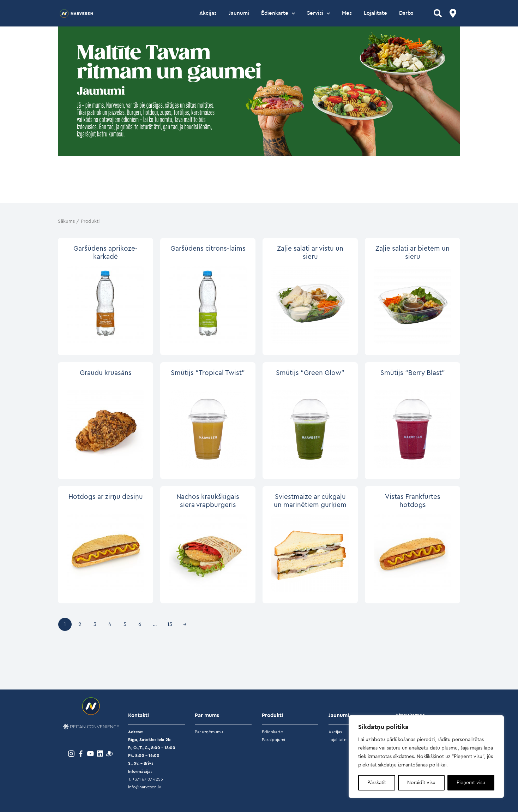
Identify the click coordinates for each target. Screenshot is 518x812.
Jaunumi (239, 13)
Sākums (66, 221)
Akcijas (208, 13)
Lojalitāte (375, 13)
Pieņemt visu (471, 783)
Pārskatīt (377, 783)
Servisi (318, 13)
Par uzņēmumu (209, 732)
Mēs (347, 13)
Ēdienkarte (278, 13)
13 (170, 624)
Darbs (406, 13)
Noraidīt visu (421, 783)
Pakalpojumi (273, 740)
